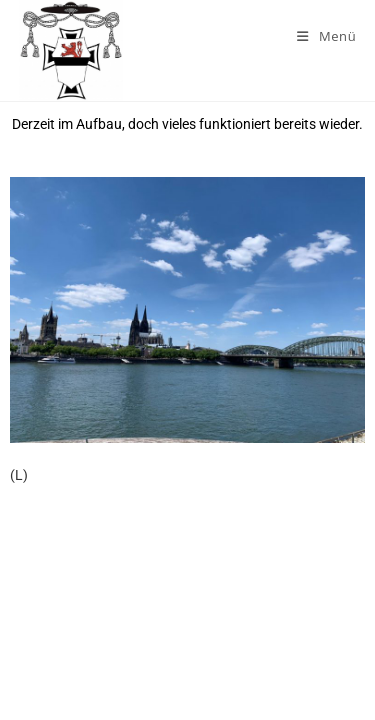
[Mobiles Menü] (326, 36)
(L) (19, 475)
